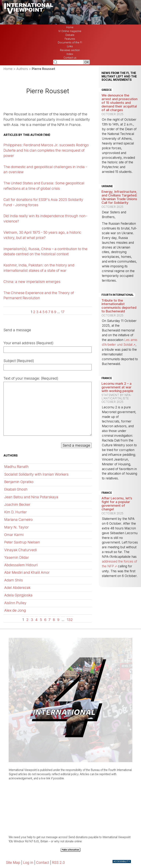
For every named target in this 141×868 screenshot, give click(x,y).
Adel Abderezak (17, 588)
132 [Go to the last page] (70, 620)
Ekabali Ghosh (16, 489)
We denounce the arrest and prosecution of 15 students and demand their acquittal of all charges (120, 103)
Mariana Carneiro (18, 520)
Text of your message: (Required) (31, 378)
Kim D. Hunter (16, 512)
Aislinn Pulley (15, 603)
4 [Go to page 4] (40, 312)
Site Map (13, 863)
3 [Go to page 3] (37, 312)
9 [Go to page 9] (55, 312)
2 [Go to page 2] (34, 312)
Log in (28, 863)
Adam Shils (13, 580)
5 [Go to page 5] (43, 312)
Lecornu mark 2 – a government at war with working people (117, 387)
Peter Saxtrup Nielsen (22, 542)
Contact (43, 863)
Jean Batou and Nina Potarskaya (31, 497)
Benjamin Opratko (19, 482)
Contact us (70, 58)
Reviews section (70, 50)
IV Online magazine (70, 31)
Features (70, 39)
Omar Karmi (14, 535)
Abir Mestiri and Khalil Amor (27, 572)
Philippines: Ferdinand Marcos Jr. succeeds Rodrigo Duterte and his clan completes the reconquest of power (46, 150)
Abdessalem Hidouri (21, 565)
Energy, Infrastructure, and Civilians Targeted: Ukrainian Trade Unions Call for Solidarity (119, 197)
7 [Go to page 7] (49, 312)
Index (70, 54)
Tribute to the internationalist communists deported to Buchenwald (119, 306)
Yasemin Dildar (17, 557)
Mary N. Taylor (16, 527)
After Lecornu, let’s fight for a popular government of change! (117, 504)
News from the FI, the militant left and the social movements (119, 76)
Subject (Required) (19, 361)
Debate (70, 35)
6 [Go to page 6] (46, 312)
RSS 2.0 (58, 863)
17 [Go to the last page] (63, 312)
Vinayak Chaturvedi (20, 550)
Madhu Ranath (16, 467)
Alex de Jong (15, 610)
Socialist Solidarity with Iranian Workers (36, 474)
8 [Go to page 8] (52, 312)
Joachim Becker (17, 505)
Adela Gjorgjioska (18, 595)
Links (70, 46)
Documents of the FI (70, 42)
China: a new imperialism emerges (32, 282)
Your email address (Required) (28, 343)
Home (70, 27)
